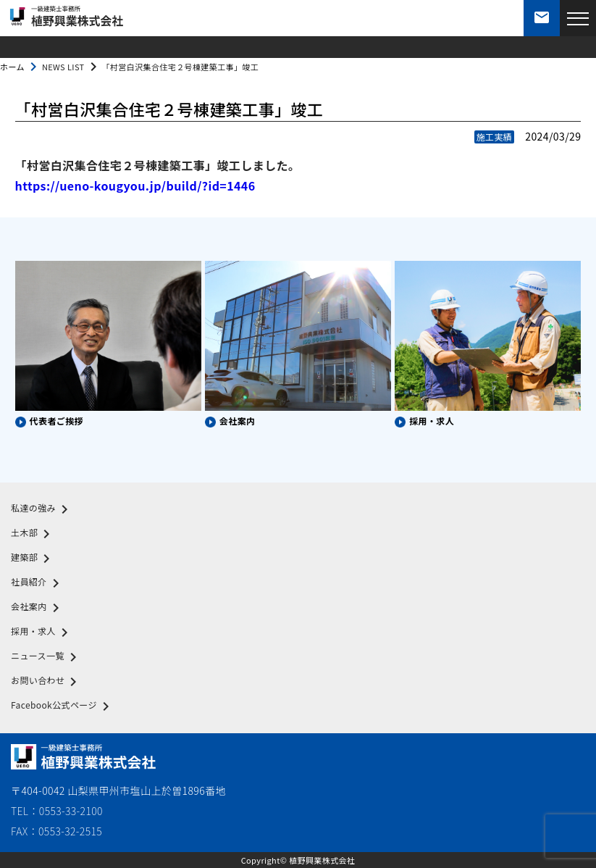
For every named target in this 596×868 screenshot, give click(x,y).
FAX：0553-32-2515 (56, 831)
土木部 (33, 534)
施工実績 (495, 137)
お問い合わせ (46, 682)
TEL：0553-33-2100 (57, 811)
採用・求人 (42, 633)
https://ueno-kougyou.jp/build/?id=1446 (135, 185)
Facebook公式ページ (63, 706)
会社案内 (38, 608)
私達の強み (42, 509)
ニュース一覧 (46, 657)
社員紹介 (38, 583)
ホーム (12, 67)
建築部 (33, 559)
